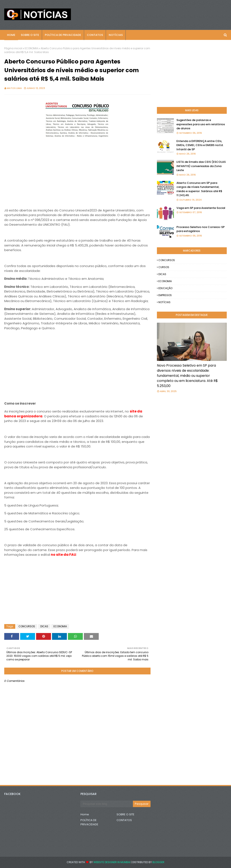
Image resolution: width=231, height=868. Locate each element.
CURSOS (164, 267)
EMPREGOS (165, 295)
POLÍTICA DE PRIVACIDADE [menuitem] (63, 35)
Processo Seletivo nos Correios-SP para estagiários (201, 229)
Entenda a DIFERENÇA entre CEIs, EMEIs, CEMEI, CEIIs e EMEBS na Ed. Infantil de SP (200, 145)
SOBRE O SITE (125, 814)
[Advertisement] (77, 170)
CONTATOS (124, 820)
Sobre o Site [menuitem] (30, 35)
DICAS (44, 626)
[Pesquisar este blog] (107, 804)
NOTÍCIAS (164, 302)
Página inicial (13, 48)
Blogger (158, 862)
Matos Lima (14, 88)
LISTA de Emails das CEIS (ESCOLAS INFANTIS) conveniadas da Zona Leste (201, 166)
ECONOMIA (31, 48)
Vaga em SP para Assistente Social (201, 208)
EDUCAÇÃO (165, 288)
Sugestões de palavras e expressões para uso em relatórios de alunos (201, 124)
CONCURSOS (27, 626)
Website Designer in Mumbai (112, 862)
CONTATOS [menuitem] (95, 35)
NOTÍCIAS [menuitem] (116, 35)
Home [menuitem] (11, 35)
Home (85, 814)
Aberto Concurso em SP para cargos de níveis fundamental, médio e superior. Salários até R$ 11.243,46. (199, 189)
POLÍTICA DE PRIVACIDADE (89, 822)
